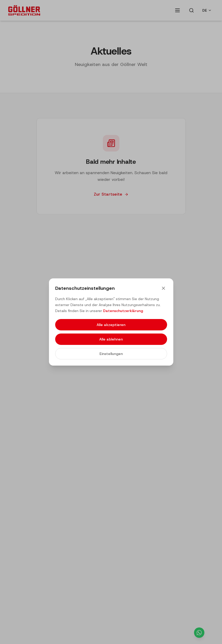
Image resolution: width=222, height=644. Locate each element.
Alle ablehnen (111, 339)
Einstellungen (111, 354)
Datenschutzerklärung (123, 311)
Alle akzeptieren (111, 325)
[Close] (163, 288)
